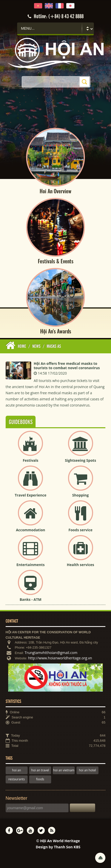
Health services (80, 565)
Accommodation (30, 530)
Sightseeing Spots (81, 460)
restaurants (16, 779)
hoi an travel (40, 770)
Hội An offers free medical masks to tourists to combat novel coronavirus (67, 366)
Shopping (80, 495)
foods (40, 779)
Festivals (31, 460)
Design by (58, 847)
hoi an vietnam (64, 770)
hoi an (16, 770)
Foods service (81, 530)
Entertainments (30, 565)
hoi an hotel (87, 770)
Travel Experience (31, 495)
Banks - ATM (31, 599)
